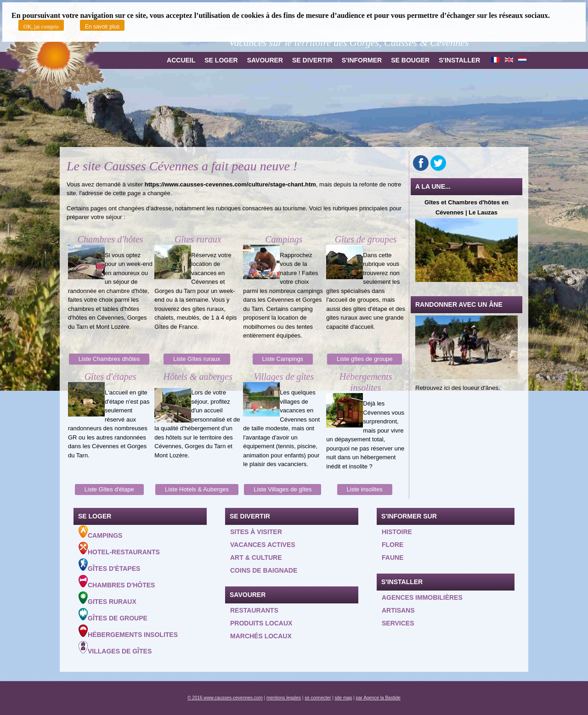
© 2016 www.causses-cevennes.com (225, 698)
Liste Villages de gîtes (283, 489)
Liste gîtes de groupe (365, 359)
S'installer (459, 60)
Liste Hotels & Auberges (197, 489)
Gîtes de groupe (113, 615)
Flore (393, 545)
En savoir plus (102, 27)
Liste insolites (365, 489)
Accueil (181, 60)
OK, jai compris (41, 27)
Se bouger (410, 60)
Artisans (398, 610)
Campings (100, 532)
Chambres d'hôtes (117, 582)
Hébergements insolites (128, 631)
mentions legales (284, 698)
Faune (393, 557)
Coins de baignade (264, 570)
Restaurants (254, 610)
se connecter (318, 698)
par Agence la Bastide (378, 698)
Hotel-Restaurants (119, 549)
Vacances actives (263, 545)
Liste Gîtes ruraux (197, 359)
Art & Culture (256, 557)
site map (344, 698)
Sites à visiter (256, 532)
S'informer (362, 60)
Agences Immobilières (422, 597)
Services (398, 623)
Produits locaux (261, 623)
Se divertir (312, 60)
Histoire (397, 532)
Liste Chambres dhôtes (109, 359)
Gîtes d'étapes (109, 565)
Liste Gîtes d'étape (109, 489)
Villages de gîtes (115, 648)
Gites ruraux (107, 598)
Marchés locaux (261, 636)
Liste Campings (283, 359)
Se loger (221, 60)
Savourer (265, 60)
